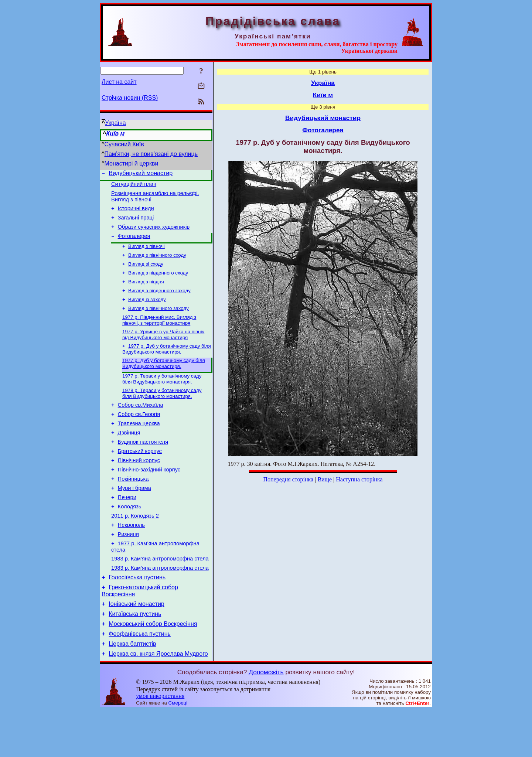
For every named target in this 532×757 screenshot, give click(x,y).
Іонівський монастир (137, 645)
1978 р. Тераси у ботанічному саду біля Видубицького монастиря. (162, 411)
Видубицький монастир (141, 174)
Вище (325, 479)
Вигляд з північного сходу (157, 264)
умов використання (160, 743)
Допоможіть (266, 719)
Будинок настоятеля (143, 466)
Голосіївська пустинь (137, 616)
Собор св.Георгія (139, 434)
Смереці (178, 750)
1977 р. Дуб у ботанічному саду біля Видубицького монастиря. (167, 365)
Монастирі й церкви (132, 163)
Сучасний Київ (124, 144)
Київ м (115, 134)
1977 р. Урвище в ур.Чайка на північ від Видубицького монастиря (163, 350)
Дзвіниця (129, 455)
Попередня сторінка (288, 479)
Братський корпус (140, 476)
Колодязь (130, 538)
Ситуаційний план (134, 186)
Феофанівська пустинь (140, 678)
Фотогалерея (134, 244)
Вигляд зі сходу (146, 274)
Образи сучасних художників (154, 233)
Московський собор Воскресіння (153, 667)
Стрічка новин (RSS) (130, 98)
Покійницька (133, 507)
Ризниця (128, 569)
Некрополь (131, 559)
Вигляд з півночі (146, 255)
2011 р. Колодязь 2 (135, 548)
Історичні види (136, 213)
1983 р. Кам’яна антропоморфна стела (160, 596)
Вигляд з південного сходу (158, 284)
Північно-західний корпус (149, 497)
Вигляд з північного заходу (158, 322)
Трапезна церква (139, 445)
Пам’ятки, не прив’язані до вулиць (151, 154)
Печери (127, 528)
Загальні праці (136, 223)
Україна (115, 123)
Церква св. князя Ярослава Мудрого (158, 701)
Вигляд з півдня (146, 293)
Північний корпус (139, 486)
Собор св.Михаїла (141, 424)
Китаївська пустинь (135, 656)
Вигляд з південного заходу (159, 303)
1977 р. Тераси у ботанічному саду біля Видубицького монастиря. (162, 396)
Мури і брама (134, 517)
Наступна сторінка (359, 479)
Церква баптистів (132, 690)
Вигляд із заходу (147, 312)
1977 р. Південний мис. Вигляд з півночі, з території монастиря (159, 335)
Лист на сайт (119, 82)
